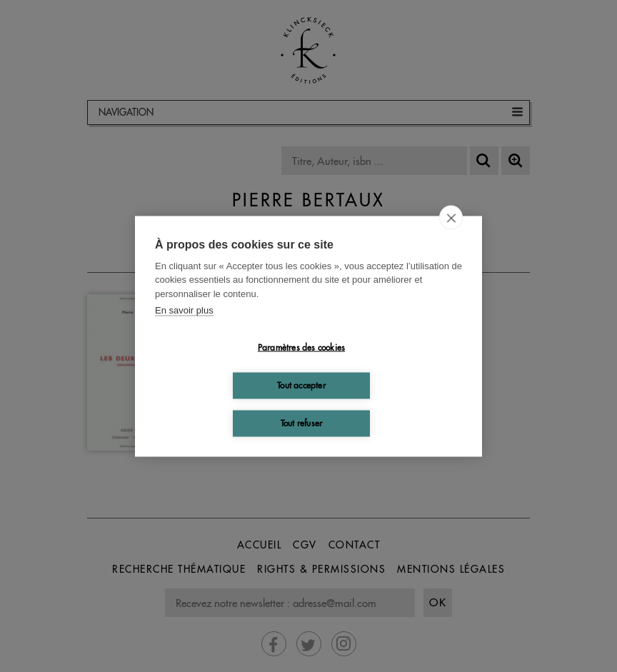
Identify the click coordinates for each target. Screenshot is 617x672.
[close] (451, 217)
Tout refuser (301, 423)
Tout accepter (301, 385)
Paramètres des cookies (301, 347)
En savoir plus (184, 310)
